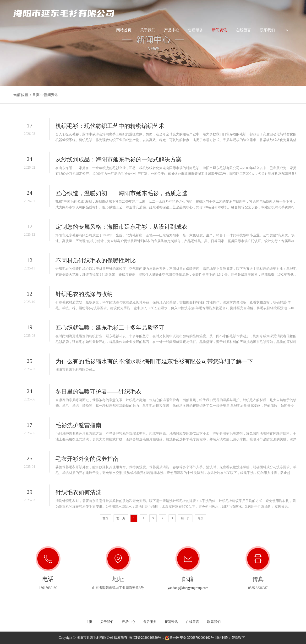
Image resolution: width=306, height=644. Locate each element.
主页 (89, 622)
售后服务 (196, 30)
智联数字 (238, 638)
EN (286, 32)
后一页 (185, 518)
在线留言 (243, 30)
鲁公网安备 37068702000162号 (189, 638)
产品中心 (172, 30)
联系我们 (267, 30)
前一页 (121, 518)
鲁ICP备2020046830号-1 (146, 638)
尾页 (201, 518)
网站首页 (124, 30)
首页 (36, 95)
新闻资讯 (219, 30)
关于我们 (148, 30)
